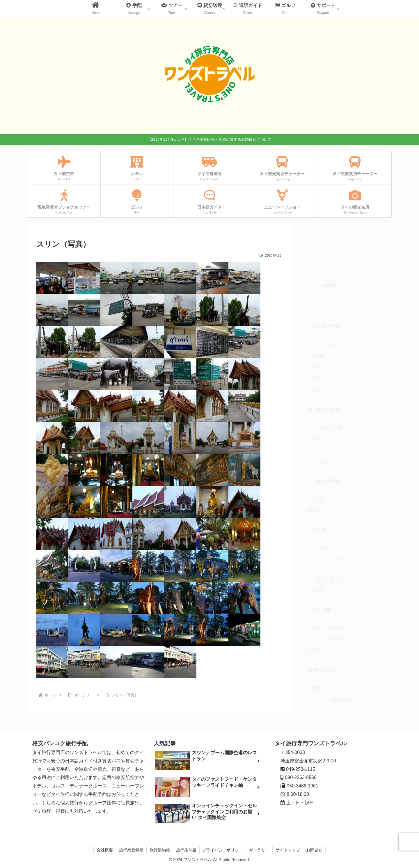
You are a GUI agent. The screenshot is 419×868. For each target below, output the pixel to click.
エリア (316, 406)
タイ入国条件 (323, 301)
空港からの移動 (325, 585)
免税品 (316, 547)
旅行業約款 (160, 850)
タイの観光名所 (325, 384)
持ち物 (316, 455)
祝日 (314, 346)
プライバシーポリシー (223, 850)
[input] (345, 260)
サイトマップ (288, 850)
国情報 (316, 312)
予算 (314, 395)
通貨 (314, 335)
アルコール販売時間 (330, 656)
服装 (314, 466)
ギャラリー (260, 850)
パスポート (321, 504)
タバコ (316, 667)
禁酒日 (316, 645)
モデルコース (323, 418)
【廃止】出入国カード (332, 535)
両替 (314, 607)
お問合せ (315, 850)
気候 (314, 323)
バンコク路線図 (325, 596)
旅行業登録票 (131, 850)
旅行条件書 (186, 850)
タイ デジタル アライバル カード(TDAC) (343, 520)
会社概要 (105, 850)
